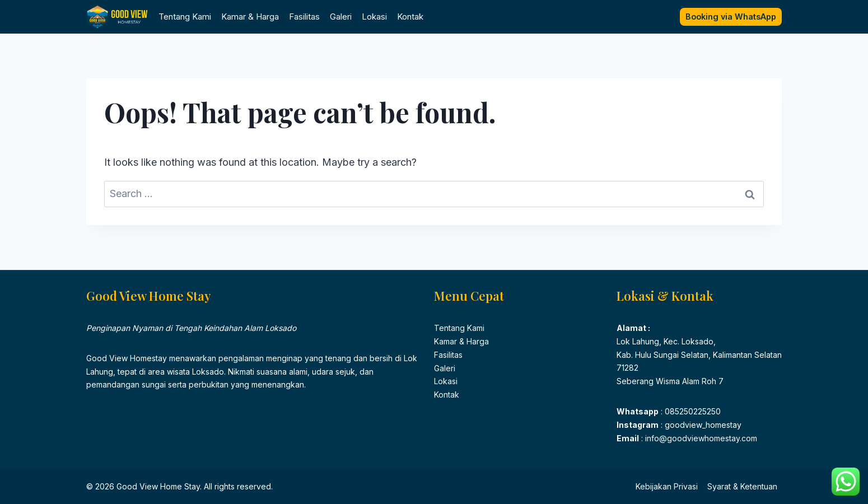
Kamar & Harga (250, 17)
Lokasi (374, 17)
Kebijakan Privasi (667, 486)
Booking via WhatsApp (731, 17)
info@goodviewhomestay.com (700, 438)
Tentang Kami (185, 17)
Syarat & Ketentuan (742, 486)
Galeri (341, 17)
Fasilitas (304, 17)
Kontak (410, 17)
